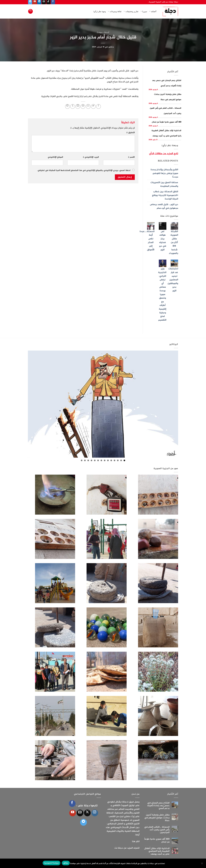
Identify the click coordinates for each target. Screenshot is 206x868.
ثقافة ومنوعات (115, 11)
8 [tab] (101, 460)
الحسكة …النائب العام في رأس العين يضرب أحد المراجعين (157, 830)
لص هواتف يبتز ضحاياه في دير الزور (163, 241)
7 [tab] (105, 460)
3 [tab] (118, 460)
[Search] (30, 11)
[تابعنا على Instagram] (95, 813)
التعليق (131, 133)
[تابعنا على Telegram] (30, 2)
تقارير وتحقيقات (131, 11)
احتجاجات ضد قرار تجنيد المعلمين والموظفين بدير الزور (173, 280)
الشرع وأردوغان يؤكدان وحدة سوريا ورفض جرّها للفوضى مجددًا (164, 173)
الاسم (131, 157)
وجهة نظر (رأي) (100, 11)
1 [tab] (124, 460)
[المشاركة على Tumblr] (73, 106)
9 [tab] (98, 460)
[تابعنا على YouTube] (35, 2)
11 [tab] (91, 460)
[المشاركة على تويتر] (93, 106)
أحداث (153, 11)
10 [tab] (95, 460)
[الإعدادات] (202, 864)
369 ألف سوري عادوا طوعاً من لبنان (167, 122)
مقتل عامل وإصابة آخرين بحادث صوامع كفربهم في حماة (157, 818)
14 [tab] (82, 460)
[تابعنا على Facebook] (53, 2)
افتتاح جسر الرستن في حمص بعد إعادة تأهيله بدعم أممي (158, 806)
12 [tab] (88, 460)
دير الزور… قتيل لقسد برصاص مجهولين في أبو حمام (164, 206)
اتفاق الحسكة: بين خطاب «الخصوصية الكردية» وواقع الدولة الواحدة (165, 195)
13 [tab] (85, 460)
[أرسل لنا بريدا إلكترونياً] (44, 2)
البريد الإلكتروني (91, 157)
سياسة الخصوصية (51, 863)
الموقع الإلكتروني (55, 157)
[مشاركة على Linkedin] (78, 106)
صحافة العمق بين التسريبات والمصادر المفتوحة (164, 184)
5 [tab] (111, 460)
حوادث (100, 33)
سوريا (144, 11)
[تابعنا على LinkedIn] (39, 2)
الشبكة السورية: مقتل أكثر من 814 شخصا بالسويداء (174, 243)
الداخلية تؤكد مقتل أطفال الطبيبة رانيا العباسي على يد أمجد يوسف (157, 851)
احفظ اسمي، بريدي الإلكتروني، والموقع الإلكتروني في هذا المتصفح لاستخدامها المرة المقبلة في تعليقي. (84, 170)
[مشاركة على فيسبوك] (98, 106)
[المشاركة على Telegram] (67, 106)
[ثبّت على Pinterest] (83, 106)
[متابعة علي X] (87, 813)
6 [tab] (108, 460)
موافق (66, 863)
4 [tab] (115, 460)
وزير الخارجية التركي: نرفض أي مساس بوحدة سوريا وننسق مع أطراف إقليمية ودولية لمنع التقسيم (162, 294)
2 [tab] (121, 460)
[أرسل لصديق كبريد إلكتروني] (88, 106)
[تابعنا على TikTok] (48, 2)
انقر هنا (136, 842)
